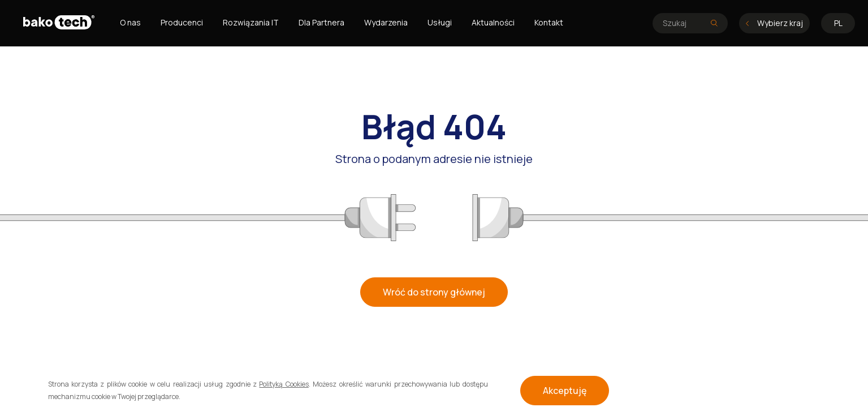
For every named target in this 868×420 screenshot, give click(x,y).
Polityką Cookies (284, 384)
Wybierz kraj (774, 23)
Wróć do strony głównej (434, 292)
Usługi (440, 22)
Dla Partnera (321, 22)
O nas (130, 22)
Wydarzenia (386, 22)
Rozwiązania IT (251, 22)
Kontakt (549, 22)
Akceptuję (565, 391)
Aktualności (493, 22)
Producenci (182, 22)
